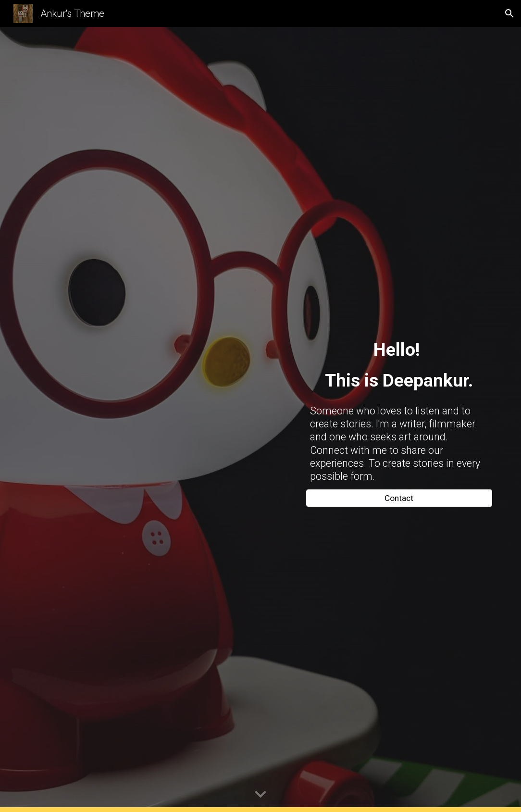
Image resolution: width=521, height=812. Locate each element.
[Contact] (399, 498)
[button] (509, 13)
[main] (399, 365)
